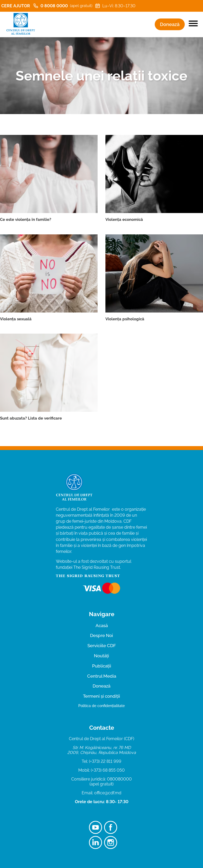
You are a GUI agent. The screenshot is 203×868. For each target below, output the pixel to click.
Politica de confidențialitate (102, 706)
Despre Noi (102, 635)
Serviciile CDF (102, 646)
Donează (170, 24)
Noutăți (102, 656)
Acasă (102, 626)
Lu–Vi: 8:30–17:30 (115, 6)
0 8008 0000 (63, 6)
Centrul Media (102, 676)
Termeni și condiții (102, 696)
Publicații (102, 666)
